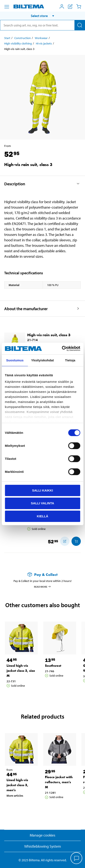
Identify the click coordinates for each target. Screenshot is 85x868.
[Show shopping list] (70, 7)
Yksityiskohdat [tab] (42, 360)
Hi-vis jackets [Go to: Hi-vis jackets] (44, 43)
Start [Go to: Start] (7, 38)
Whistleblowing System (43, 846)
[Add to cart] (76, 541)
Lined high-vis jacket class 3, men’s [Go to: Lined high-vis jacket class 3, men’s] (17, 785)
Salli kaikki (42, 490)
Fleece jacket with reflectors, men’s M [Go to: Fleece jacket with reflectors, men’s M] (59, 782)
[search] (42, 25)
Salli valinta (42, 503)
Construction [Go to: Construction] (23, 38)
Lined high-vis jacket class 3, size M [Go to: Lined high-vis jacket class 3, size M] (21, 671)
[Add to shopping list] (65, 541)
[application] (77, 859)
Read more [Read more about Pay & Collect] (42, 587)
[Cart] (79, 7)
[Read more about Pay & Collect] (42, 575)
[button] (42, 16)
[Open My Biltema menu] (62, 7)
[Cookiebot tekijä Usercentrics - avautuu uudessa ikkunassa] (62, 349)
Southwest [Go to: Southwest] (53, 666)
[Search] (80, 25)
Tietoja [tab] (70, 360)
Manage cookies (42, 835)
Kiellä (42, 516)
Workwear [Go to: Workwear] (41, 38)
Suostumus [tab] (15, 360)
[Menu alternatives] (7, 7)
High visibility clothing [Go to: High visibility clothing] (18, 43)
